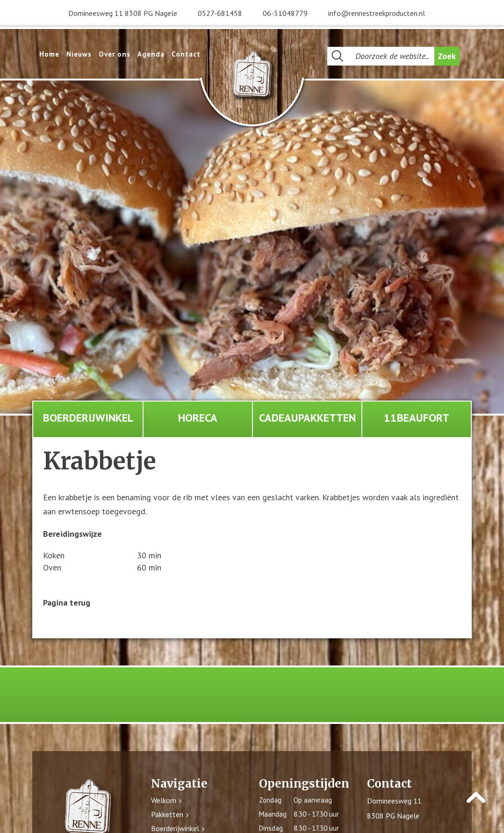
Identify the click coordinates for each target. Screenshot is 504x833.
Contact (186, 54)
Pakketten (167, 814)
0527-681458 (220, 13)
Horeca (198, 418)
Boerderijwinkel (88, 418)
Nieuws (79, 54)
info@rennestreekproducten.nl (377, 13)
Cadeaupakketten (307, 418)
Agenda (151, 54)
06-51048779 (285, 13)
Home (49, 54)
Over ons (115, 54)
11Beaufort (417, 418)
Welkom (164, 800)
